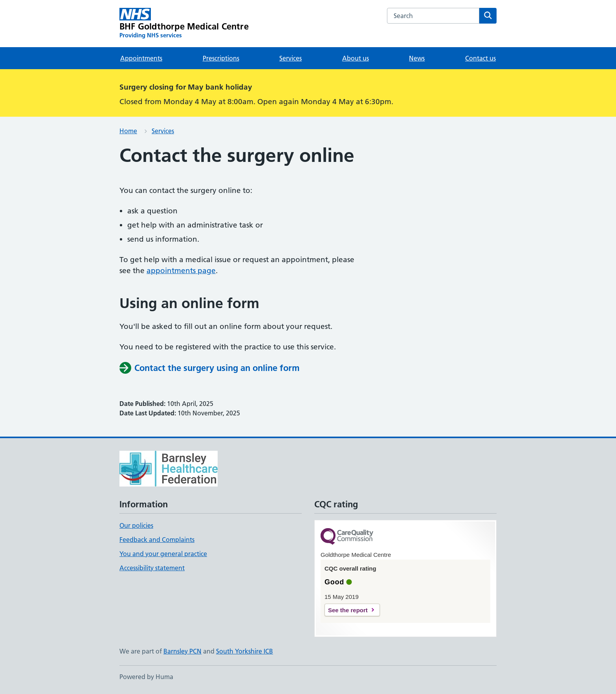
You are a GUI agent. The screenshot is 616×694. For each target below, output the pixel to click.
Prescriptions (221, 58)
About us (356, 58)
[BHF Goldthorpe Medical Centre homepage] (184, 24)
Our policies (136, 525)
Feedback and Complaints (157, 540)
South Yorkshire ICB (245, 651)
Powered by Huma (146, 677)
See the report (348, 610)
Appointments (141, 58)
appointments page (181, 271)
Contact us (480, 58)
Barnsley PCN (182, 651)
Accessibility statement (152, 568)
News (417, 58)
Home (128, 131)
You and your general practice (163, 554)
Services (291, 58)
